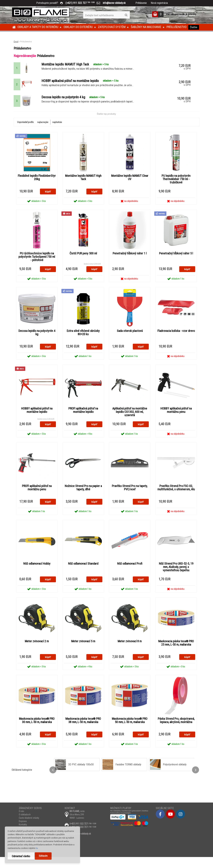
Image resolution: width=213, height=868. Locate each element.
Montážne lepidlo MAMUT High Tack (83, 185)
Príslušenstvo (177, 27)
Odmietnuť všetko (21, 856)
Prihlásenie (141, 3)
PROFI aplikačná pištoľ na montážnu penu (37, 497)
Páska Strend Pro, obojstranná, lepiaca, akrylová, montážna (176, 731)
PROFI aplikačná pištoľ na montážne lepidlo (83, 419)
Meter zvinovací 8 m (130, 651)
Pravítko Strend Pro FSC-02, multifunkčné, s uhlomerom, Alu (176, 497)
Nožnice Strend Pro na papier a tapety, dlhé (83, 497)
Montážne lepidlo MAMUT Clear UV (130, 185)
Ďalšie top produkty (106, 122)
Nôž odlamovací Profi (130, 573)
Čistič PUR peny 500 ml (83, 262)
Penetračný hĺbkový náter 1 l (130, 262)
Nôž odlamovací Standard (83, 573)
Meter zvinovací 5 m (83, 651)
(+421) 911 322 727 (83, 3)
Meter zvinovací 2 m (37, 651)
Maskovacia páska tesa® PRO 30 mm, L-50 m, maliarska (37, 731)
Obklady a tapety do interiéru (38, 27)
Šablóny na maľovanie (146, 27)
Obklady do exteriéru (78, 27)
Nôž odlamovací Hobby (37, 573)
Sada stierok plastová (130, 340)
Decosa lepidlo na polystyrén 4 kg (37, 341)
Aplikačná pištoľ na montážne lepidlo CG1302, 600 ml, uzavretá (130, 421)
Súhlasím (43, 856)
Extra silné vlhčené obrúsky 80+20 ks (83, 341)
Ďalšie (194, 27)
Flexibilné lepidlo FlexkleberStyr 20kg (37, 185)
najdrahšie (57, 130)
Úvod (16, 42)
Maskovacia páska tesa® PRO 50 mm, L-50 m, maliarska (130, 731)
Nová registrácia (159, 3)
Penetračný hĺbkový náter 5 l (176, 262)
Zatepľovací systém (112, 27)
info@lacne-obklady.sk (113, 3)
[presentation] (53, 781)
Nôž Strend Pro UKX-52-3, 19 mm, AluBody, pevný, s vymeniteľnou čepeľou (176, 577)
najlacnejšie (43, 130)
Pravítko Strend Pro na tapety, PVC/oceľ (130, 497)
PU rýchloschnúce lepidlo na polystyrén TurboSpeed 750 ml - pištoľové (37, 265)
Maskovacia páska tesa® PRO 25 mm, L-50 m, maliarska (176, 653)
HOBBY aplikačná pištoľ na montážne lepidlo (37, 419)
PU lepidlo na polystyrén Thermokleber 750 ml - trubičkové (176, 187)
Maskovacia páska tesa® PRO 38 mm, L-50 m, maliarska (83, 731)
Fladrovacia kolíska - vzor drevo (176, 340)
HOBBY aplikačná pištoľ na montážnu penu (176, 419)
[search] (126, 15)
